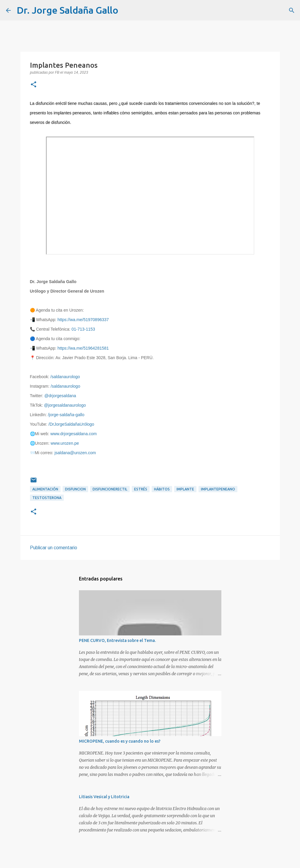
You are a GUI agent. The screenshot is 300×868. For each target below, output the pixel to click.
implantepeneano (218, 489)
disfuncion (75, 489)
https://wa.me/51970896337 (83, 320)
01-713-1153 (83, 329)
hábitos (162, 489)
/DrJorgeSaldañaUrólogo (71, 424)
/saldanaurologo (65, 377)
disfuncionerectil (110, 489)
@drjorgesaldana (60, 396)
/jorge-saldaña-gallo (66, 415)
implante (185, 489)
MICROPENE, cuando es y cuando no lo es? (120, 741)
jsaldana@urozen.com (75, 453)
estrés (141, 489)
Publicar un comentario (54, 548)
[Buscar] (127, 10)
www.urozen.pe (65, 443)
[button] (34, 85)
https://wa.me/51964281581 (83, 348)
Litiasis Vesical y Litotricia (104, 797)
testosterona (47, 498)
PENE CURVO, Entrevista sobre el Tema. (117, 640)
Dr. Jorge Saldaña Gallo (68, 10)
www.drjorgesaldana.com (74, 434)
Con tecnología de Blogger (150, 860)
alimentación (45, 489)
